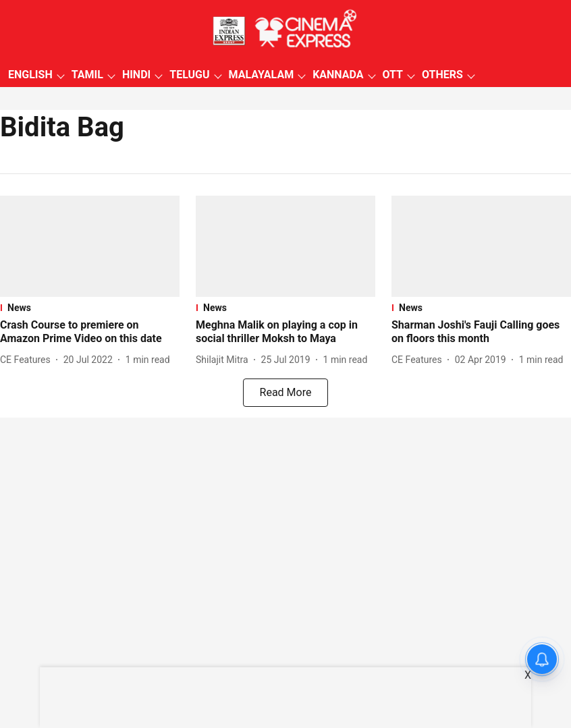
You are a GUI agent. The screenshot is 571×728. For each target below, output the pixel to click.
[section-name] (90, 308)
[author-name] (28, 360)
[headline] (90, 333)
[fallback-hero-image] (90, 246)
